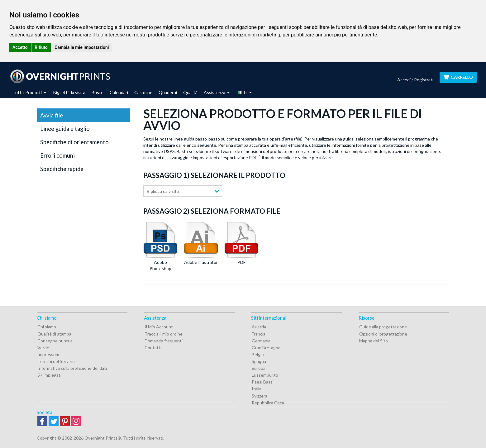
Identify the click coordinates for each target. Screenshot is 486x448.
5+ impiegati (49, 375)
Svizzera (260, 396)
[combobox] (183, 191)
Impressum (48, 354)
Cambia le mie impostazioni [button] (82, 47)
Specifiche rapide (62, 169)
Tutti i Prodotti (29, 92)
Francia (259, 334)
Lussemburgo (265, 375)
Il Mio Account (159, 327)
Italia (257, 389)
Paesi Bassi (263, 382)
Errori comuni (57, 155)
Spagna (259, 361)
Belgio (258, 354)
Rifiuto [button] (41, 47)
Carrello (458, 77)
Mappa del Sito (374, 341)
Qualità (190, 92)
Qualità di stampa (54, 334)
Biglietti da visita (69, 92)
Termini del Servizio (56, 361)
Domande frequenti (164, 341)
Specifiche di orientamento (74, 142)
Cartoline (143, 92)
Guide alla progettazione (383, 327)
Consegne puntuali (56, 341)
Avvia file (52, 115)
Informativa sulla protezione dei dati (72, 368)
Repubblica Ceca (268, 403)
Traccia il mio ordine (164, 334)
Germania (261, 341)
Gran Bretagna (266, 348)
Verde (43, 348)
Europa (259, 368)
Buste (98, 92)
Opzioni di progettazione (383, 334)
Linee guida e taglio (65, 129)
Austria (259, 327)
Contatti (153, 348)
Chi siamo (47, 327)
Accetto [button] (20, 47)
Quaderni (168, 92)
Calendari (119, 92)
